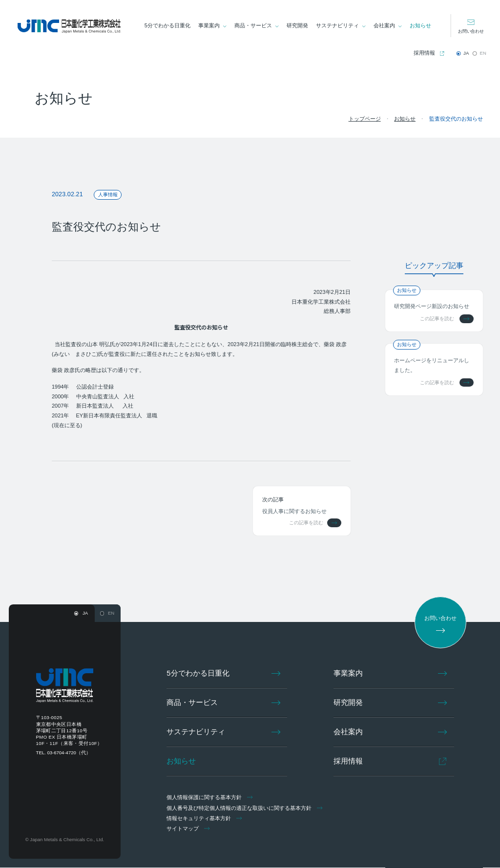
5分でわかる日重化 (168, 25)
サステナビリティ (338, 25)
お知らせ (420, 25)
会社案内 (384, 25)
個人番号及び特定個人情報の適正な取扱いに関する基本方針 (246, 808)
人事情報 (106, 195)
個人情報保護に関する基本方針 (211, 798)
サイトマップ (189, 829)
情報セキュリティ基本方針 (205, 819)
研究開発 (298, 25)
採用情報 (424, 53)
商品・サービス (254, 25)
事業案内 (209, 25)
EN (483, 53)
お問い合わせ (471, 31)
